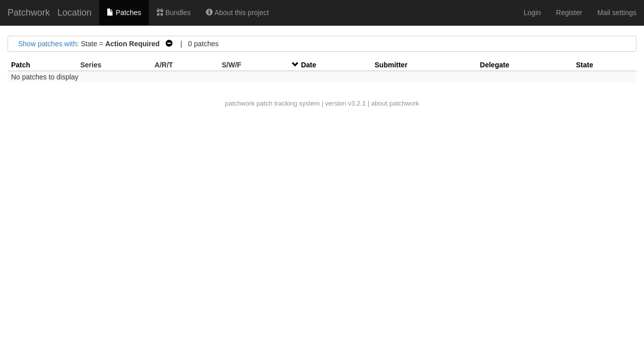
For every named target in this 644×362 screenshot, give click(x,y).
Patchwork (29, 13)
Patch (21, 65)
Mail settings (617, 13)
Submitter (391, 65)
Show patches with (48, 44)
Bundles (174, 13)
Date (308, 65)
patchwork (240, 103)
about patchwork (395, 103)
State (585, 65)
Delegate (495, 65)
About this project (237, 13)
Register (569, 13)
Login (532, 13)
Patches (124, 13)
